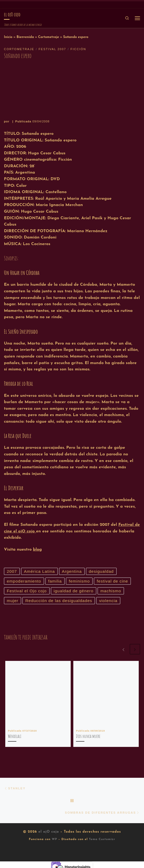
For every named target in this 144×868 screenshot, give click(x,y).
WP (54, 841)
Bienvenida (25, 37)
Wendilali (15, 737)
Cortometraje (48, 37)
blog (37, 550)
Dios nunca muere (88, 737)
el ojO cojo (49, 833)
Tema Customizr (102, 841)
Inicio (8, 37)
